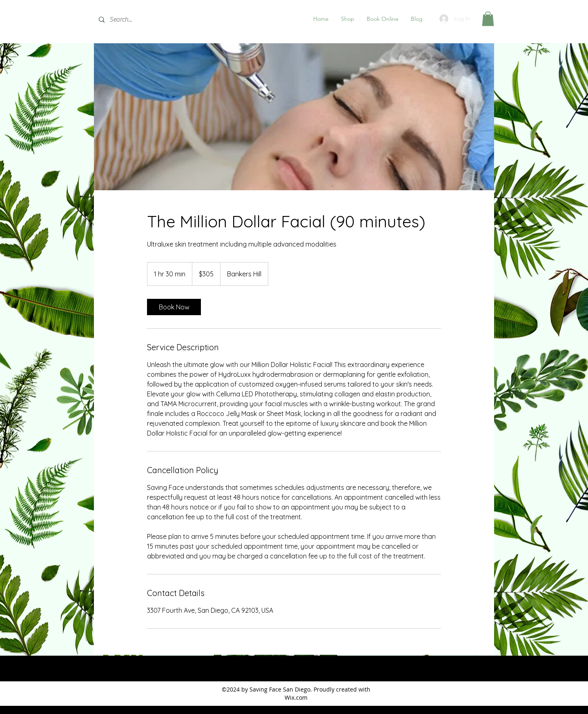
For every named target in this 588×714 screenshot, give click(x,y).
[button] (348, 19)
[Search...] (155, 20)
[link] (174, 307)
